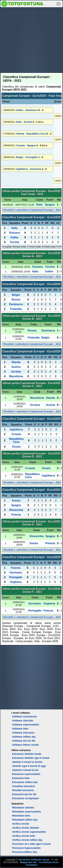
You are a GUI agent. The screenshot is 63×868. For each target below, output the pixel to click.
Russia (16, 300)
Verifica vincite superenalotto (29, 832)
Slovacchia (16, 510)
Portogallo (32, 157)
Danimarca (32, 110)
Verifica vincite (21, 824)
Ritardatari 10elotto (23, 808)
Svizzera (14, 233)
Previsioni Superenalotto (26, 848)
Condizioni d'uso (49, 862)
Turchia (15, 242)
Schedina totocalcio (24, 786)
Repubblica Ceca (36, 134)
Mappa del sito (28, 862)
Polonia (16, 515)
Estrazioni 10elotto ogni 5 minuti (31, 758)
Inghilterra (22, 169)
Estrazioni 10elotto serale (27, 754)
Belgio (20, 157)
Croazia (20, 145)
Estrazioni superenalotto (26, 774)
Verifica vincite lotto (24, 836)
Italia (19, 122)
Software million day (24, 737)
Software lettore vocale (25, 745)
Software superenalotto (26, 725)
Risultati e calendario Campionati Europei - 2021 (32, 210)
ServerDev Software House (34, 860)
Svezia (16, 500)
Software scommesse (24, 717)
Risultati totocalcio (23, 790)
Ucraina (16, 372)
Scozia (16, 447)
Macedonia (16, 376)
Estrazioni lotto (21, 778)
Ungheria (16, 582)
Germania (36, 169)
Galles (20, 110)
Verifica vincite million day (27, 840)
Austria (28, 122)
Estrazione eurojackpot (25, 798)
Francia (16, 568)
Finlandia (16, 309)
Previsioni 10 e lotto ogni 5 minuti (31, 844)
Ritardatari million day (25, 820)
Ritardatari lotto (21, 816)
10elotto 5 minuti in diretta (27, 762)
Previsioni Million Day (25, 852)
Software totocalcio (23, 733)
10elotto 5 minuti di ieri (25, 770)
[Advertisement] (32, 39)
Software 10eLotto (23, 721)
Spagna (31, 145)
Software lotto (20, 729)
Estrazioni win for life (24, 794)
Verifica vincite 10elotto (26, 828)
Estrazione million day (25, 782)
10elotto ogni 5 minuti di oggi (29, 766)
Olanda (20, 134)
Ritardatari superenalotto (26, 812)
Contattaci (31, 865)
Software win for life (24, 741)
